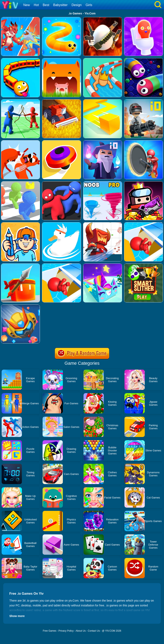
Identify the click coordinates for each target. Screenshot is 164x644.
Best (46, 5)
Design (77, 5)
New (27, 5)
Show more (17, 616)
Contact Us (94, 631)
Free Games (50, 631)
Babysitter (60, 5)
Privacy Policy (66, 631)
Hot (36, 5)
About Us (81, 631)
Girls (89, 5)
